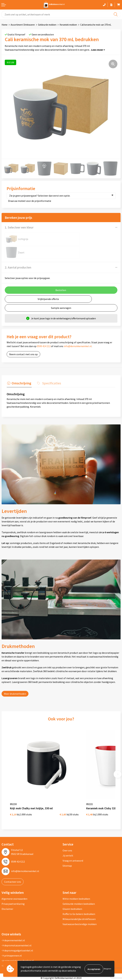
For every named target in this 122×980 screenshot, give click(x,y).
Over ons (67, 831)
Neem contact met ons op (23, 341)
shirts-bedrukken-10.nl (15, 946)
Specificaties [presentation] (50, 369)
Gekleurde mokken (47, 25)
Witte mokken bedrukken (76, 879)
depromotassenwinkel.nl (17, 926)
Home (5, 25)
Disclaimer (7, 889)
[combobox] (61, 14)
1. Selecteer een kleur (19, 227)
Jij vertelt (68, 836)
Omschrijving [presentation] (21, 369)
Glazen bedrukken (72, 889)
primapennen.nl (12, 936)
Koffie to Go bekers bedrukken (79, 894)
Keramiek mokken (68, 25)
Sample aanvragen (61, 294)
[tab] (19, 370)
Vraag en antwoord (73, 841)
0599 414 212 (44, 333)
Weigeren (107, 969)
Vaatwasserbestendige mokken (80, 905)
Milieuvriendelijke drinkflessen (79, 899)
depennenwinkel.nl (13, 921)
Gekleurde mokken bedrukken (79, 884)
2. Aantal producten (18, 254)
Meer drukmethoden (15, 680)
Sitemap (67, 846)
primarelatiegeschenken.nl (18, 941)
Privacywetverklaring (13, 884)
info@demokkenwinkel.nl (78, 333)
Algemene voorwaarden (14, 879)
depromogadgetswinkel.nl (17, 931)
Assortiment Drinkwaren (23, 25)
